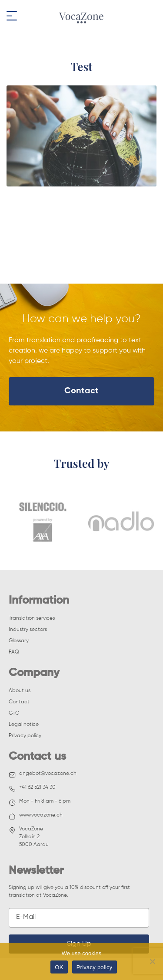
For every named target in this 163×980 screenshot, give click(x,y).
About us (20, 691)
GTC (14, 713)
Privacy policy (25, 736)
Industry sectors (28, 630)
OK (59, 967)
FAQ (14, 652)
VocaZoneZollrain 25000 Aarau (29, 837)
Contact (81, 391)
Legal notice (24, 725)
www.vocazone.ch (36, 816)
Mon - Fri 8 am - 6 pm (40, 802)
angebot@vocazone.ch (43, 775)
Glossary (19, 641)
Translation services (32, 618)
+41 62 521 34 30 (32, 789)
